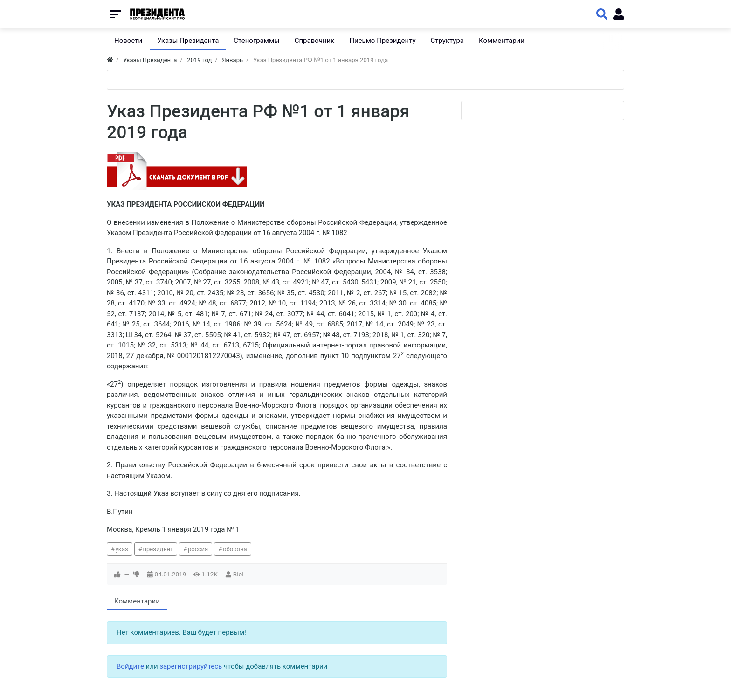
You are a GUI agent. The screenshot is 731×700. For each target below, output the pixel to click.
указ (122, 549)
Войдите (130, 666)
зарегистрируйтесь (191, 666)
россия (198, 549)
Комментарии (137, 601)
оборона (235, 549)
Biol (238, 574)
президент (158, 549)
